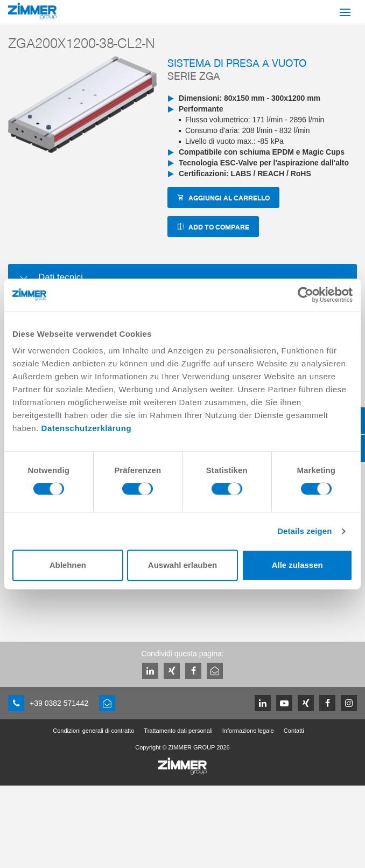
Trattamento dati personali (178, 731)
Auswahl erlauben (182, 565)
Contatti (294, 731)
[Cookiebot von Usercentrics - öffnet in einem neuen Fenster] (306, 295)
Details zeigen (304, 531)
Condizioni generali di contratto (93, 731)
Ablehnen (68, 565)
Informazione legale (248, 731)
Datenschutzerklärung (87, 428)
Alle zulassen (297, 565)
